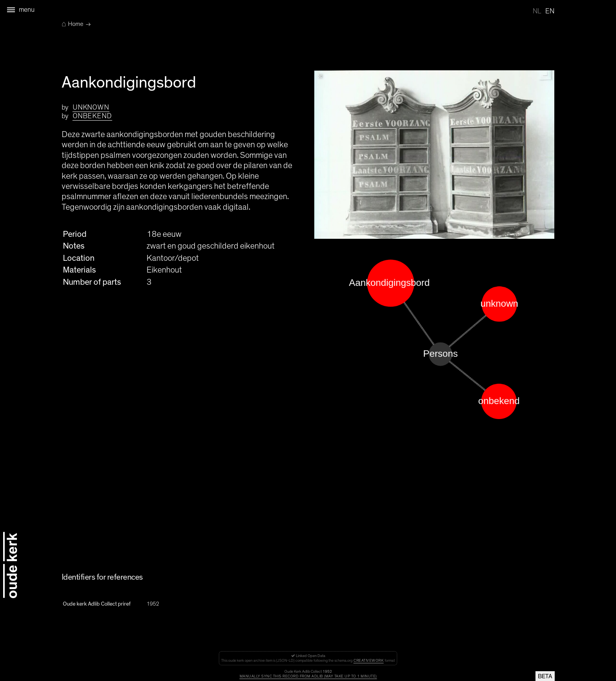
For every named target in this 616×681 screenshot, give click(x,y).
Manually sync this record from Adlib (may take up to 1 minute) (308, 676)
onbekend (92, 116)
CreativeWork (368, 661)
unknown (91, 108)
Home (72, 24)
